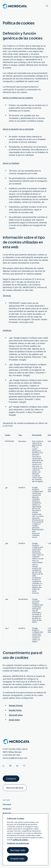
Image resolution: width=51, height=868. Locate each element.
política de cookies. (21, 840)
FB (10, 766)
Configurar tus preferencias (18, 843)
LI (4, 766)
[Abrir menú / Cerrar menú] (47, 6)
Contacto (11, 779)
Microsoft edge (16, 715)
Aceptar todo (17, 859)
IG (17, 766)
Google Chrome (16, 705)
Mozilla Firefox (15, 710)
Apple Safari (14, 720)
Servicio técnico (15, 789)
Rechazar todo (18, 851)
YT (24, 766)
